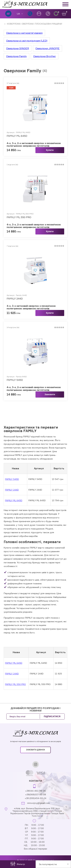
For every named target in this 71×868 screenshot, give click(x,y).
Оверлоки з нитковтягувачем (24, 33)
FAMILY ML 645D (14, 500)
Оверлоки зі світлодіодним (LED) (27, 41)
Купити (50, 150)
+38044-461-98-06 (35, 791)
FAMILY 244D (12, 490)
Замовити (50, 394)
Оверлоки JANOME (47, 48)
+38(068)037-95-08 (36, 794)
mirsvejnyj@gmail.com (39, 803)
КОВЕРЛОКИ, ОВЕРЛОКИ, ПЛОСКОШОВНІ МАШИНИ (34, 24)
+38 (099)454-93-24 (35, 798)
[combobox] (53, 864)
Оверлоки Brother (45, 56)
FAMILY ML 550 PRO (19, 217)
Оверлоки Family (16, 56)
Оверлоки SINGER (18, 48)
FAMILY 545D (12, 479)
